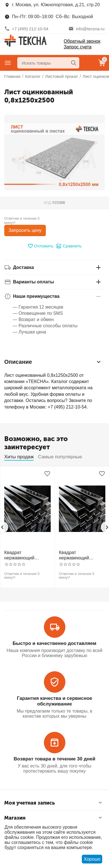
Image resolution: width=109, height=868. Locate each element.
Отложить (40, 246)
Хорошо (92, 859)
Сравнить (69, 246)
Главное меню (8, 63)
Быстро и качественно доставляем (55, 643)
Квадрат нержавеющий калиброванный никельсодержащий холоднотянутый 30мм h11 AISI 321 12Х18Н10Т (80, 555)
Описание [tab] (53, 362)
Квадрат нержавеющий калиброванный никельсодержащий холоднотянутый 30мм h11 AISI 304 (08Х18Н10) (25, 555)
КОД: (48, 203)
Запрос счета (78, 47)
